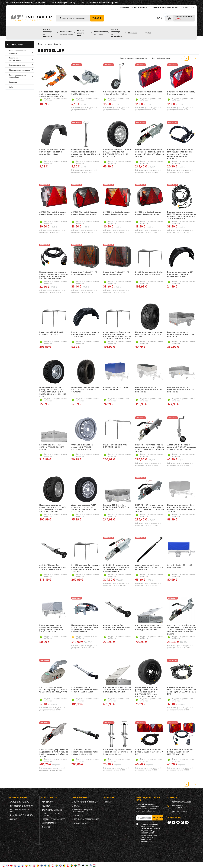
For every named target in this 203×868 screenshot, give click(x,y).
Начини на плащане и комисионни (82, 810)
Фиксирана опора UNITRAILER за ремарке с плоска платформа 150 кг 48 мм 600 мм (86, 153)
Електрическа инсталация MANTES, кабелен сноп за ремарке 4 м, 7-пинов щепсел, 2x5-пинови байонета (180, 154)
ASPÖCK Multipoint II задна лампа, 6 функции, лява (148, 213)
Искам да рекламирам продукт (19, 810)
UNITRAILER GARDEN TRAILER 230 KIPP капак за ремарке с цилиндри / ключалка (149, 627)
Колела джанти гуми (80, 33)
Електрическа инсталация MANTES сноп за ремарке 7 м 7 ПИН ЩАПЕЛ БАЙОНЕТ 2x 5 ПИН (182, 691)
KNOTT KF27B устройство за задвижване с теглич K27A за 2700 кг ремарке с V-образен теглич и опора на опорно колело (182, 630)
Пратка (77, 806)
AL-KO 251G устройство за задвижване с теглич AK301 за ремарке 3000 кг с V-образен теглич (117, 568)
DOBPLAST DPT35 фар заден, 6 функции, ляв (149, 93)
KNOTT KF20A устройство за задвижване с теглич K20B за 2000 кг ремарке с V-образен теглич (150, 508)
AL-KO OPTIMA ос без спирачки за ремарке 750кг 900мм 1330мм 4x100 (85, 752)
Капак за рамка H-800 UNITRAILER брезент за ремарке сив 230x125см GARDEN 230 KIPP (51, 629)
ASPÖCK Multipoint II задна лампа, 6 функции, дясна (84, 213)
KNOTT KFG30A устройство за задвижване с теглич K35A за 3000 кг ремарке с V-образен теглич (54, 753)
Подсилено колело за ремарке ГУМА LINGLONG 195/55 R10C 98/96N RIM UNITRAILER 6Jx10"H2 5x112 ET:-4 (53, 392)
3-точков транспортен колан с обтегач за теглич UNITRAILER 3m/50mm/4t (54, 94)
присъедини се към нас (148, 799)
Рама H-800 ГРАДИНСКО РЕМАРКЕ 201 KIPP (115, 446)
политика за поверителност (86, 819)
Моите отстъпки (49, 823)
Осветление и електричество (67, 33)
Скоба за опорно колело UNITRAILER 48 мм (84, 93)
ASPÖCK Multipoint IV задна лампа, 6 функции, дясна (53, 213)
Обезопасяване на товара (101, 33)
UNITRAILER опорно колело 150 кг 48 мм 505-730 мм (117, 93)
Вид (154, 58)
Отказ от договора (82, 823)
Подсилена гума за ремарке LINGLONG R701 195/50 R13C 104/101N (85, 390)
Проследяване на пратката (22, 806)
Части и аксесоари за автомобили (117, 33)
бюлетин (46, 827)
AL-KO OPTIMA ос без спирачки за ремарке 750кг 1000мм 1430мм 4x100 (117, 627)
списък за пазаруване (52, 810)
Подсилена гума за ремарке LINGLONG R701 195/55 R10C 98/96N (149, 335)
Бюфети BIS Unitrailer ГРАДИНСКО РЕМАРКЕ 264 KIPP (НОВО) (181, 335)
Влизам (125, 7)
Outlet (148, 33)
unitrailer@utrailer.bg (65, 3)
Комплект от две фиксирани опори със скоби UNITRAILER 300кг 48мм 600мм (118, 752)
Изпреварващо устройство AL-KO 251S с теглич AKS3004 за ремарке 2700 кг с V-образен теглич (86, 629)
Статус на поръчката (19, 802)
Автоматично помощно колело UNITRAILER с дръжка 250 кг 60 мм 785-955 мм (182, 447)
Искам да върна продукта (21, 815)
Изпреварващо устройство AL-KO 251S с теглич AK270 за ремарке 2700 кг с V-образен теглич (150, 153)
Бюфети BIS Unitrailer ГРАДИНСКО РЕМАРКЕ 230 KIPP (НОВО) (181, 390)
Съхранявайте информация (86, 802)
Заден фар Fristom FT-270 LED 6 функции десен (84, 273)
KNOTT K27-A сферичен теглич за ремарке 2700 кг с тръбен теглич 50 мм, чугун (53, 690)
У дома (50, 44)
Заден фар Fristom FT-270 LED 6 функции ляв (116, 273)
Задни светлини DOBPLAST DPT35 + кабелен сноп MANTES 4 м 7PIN (180, 752)
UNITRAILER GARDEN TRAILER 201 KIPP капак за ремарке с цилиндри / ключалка (117, 690)
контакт (14, 819)
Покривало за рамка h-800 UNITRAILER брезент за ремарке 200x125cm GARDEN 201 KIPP (181, 508)
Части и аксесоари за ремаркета (48, 33)
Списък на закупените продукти (51, 814)
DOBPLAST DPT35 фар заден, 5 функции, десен (181, 93)
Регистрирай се (158, 818)
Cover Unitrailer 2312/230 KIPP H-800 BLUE (180, 566)
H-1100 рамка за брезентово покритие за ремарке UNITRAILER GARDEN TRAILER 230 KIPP (86, 568)
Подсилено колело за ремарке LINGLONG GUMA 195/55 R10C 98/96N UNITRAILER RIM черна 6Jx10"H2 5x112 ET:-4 (147, 692)
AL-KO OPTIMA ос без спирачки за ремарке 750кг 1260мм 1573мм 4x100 (53, 567)
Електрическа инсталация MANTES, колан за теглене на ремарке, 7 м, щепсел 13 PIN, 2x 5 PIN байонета (182, 215)
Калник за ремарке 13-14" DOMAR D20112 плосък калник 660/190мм (52, 152)
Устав (76, 815)
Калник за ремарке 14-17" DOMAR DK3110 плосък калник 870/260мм (180, 274)
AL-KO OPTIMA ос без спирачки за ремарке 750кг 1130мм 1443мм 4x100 (85, 690)
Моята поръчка (18, 798)
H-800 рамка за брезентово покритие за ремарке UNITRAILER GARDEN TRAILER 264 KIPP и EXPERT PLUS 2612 (117, 335)
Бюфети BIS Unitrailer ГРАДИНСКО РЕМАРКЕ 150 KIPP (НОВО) (117, 507)
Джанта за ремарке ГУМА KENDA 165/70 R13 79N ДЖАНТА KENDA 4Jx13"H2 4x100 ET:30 (84, 508)
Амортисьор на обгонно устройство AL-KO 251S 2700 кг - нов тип (149, 567)
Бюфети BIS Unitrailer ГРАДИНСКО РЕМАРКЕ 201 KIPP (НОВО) (149, 390)
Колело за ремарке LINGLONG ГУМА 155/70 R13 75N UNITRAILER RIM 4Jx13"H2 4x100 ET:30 (118, 153)
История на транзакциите (53, 819)
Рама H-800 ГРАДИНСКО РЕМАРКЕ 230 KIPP (51, 333)
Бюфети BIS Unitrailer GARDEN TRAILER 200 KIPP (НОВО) (52, 447)
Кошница (46, 806)
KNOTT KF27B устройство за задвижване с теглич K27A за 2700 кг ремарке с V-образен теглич (150, 448)
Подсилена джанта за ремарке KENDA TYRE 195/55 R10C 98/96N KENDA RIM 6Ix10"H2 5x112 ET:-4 (53, 508)
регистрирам (141, 7)
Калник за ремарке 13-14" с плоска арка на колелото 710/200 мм (85, 335)
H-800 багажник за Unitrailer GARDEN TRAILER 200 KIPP (149, 273)
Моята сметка (49, 798)
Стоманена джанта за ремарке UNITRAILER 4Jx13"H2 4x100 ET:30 (82, 447)
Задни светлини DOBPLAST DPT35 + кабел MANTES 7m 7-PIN (150, 752)
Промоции (133, 33)
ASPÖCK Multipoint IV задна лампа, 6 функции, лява (116, 213)
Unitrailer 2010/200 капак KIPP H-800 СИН (116, 389)
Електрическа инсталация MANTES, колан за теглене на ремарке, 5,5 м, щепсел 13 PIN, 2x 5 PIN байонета (54, 275)
